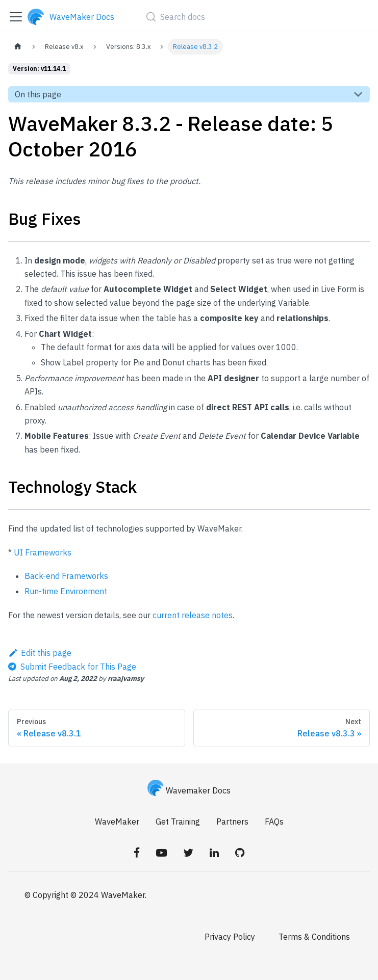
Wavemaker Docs (189, 790)
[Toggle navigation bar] (16, 17)
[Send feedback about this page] (72, 667)
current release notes (193, 615)
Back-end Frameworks (66, 576)
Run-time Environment (66, 591)
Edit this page (40, 653)
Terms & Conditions (314, 937)
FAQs (274, 822)
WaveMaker (117, 822)
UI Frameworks (43, 552)
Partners (232, 822)
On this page (38, 94)
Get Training (178, 822)
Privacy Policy (230, 937)
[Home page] (18, 47)
